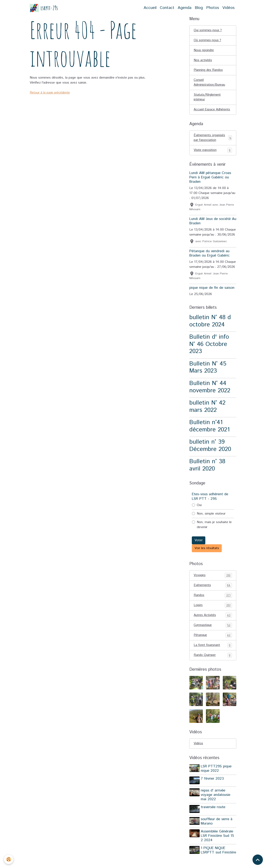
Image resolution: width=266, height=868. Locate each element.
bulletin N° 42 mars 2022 (207, 414)
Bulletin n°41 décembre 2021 (209, 434)
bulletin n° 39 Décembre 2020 (210, 453)
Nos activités (203, 61)
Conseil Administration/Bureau (210, 84)
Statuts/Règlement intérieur (208, 99)
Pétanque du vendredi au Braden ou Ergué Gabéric (209, 261)
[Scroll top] (258, 860)
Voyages (213, 583)
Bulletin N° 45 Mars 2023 (208, 375)
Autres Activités (213, 624)
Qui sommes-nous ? (208, 30)
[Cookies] (9, 859)
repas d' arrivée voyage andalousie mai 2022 (216, 804)
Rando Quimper (213, 665)
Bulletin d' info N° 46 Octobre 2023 (209, 352)
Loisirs (213, 614)
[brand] (44, 8)
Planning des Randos (209, 71)
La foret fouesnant (213, 655)
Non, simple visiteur (211, 522)
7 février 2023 (213, 789)
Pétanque (213, 645)
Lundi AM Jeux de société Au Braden (213, 229)
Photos (213, 8)
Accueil (150, 8)
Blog (199, 8)
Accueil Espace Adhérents (205, 114)
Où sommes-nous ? (208, 41)
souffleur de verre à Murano (217, 830)
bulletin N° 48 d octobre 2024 (210, 329)
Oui (199, 513)
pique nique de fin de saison (212, 296)
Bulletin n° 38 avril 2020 (207, 473)
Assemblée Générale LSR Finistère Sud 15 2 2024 (218, 845)
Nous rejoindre (204, 51)
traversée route (214, 817)
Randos (213, 604)
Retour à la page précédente (51, 93)
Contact (167, 8)
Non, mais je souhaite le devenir (214, 533)
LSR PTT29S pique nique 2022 (217, 778)
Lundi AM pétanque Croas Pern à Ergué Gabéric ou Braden (210, 185)
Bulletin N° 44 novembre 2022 (210, 395)
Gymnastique (213, 634)
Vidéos (228, 8)
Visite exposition (213, 158)
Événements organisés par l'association (213, 145)
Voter (199, 548)
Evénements (213, 594)
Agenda (185, 8)
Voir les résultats (207, 556)
